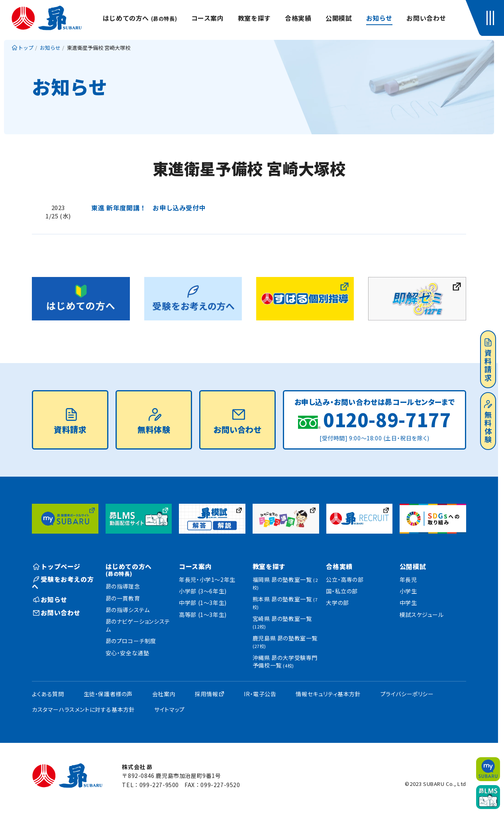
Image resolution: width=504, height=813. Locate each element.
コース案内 (208, 18)
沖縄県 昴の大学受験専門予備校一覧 (285, 662)
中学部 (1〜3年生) (203, 603)
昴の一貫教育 (123, 598)
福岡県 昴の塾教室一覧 (285, 583)
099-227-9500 (159, 785)
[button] (492, 18)
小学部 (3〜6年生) (203, 591)
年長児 (408, 579)
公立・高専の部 (345, 579)
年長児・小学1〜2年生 (207, 579)
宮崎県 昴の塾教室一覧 (282, 622)
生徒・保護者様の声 (108, 694)
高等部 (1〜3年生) (203, 615)
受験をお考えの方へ (63, 583)
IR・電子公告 (260, 694)
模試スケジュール (422, 615)
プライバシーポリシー (407, 694)
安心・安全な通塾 (127, 653)
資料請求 (488, 360)
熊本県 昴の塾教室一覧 (285, 603)
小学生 (408, 591)
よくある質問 (48, 694)
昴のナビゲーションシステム (138, 625)
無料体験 (488, 422)
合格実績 (298, 18)
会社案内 (164, 694)
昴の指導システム (128, 610)
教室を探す (254, 18)
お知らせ (379, 18)
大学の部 (337, 603)
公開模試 (339, 18)
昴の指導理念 (123, 586)
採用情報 (206, 694)
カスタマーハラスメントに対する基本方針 (83, 709)
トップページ (57, 566)
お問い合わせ (426, 18)
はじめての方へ (140, 18)
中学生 (408, 603)
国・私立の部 (342, 591)
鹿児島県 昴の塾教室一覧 (285, 642)
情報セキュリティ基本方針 (328, 694)
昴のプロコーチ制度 (131, 641)
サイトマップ (170, 709)
